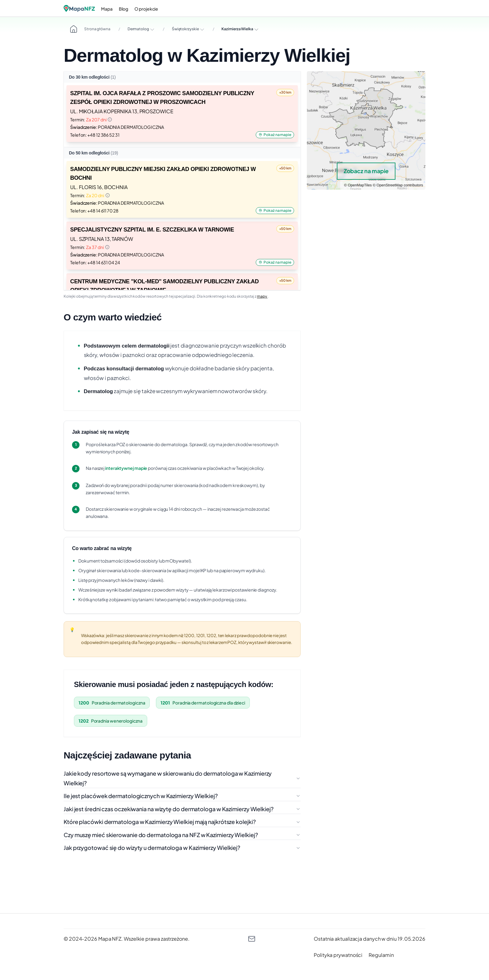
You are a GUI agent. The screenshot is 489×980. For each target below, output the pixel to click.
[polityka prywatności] (338, 955)
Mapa (107, 9)
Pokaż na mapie (275, 135)
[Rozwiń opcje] (152, 29)
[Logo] (79, 8)
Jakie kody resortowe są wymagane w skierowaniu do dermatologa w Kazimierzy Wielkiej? (182, 778)
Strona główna (90, 29)
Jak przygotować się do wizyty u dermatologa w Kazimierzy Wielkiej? (182, 848)
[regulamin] (381, 955)
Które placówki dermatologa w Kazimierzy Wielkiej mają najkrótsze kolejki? (182, 822)
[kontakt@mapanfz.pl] (252, 939)
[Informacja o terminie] (110, 119)
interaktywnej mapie (126, 468)
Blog (124, 9)
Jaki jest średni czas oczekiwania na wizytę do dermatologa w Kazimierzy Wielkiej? (182, 809)
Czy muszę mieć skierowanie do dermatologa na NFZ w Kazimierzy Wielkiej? (182, 835)
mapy (262, 296)
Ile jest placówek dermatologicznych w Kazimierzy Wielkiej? (182, 796)
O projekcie (146, 9)
